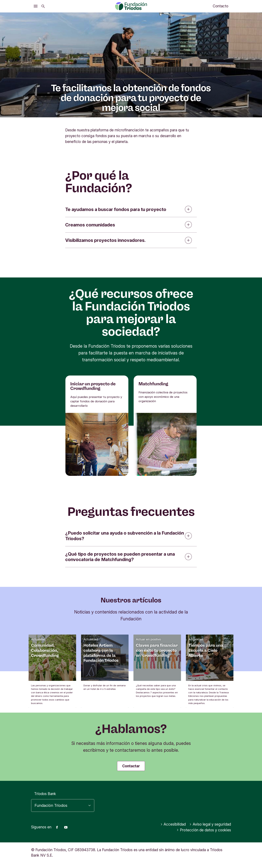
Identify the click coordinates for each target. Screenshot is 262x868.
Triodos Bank (45, 794)
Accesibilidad (173, 824)
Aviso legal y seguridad (210, 824)
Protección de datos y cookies (204, 830)
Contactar (131, 766)
